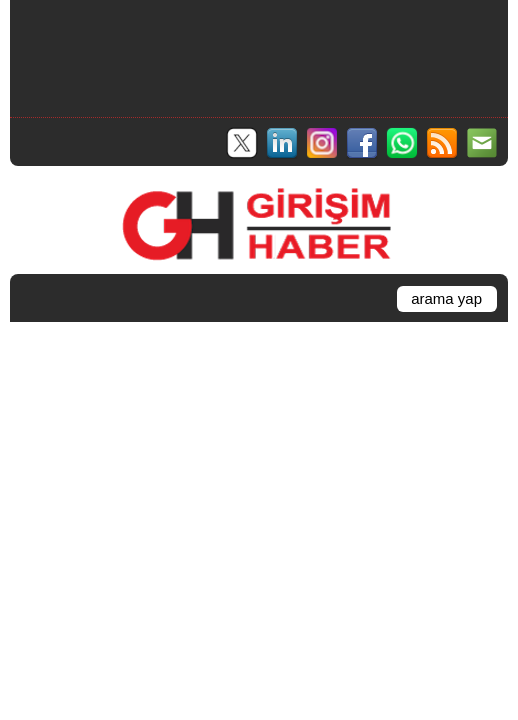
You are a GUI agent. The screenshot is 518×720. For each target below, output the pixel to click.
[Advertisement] (258, 56)
